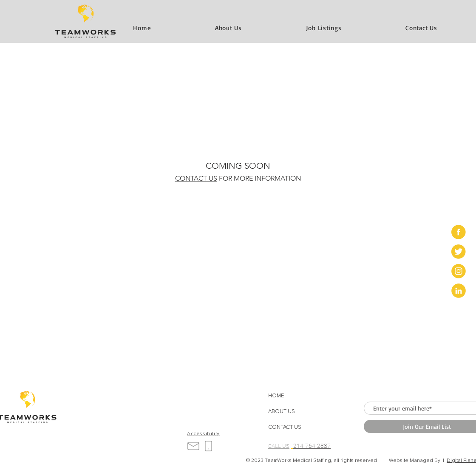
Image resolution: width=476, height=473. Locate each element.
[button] (421, 28)
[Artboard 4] (459, 291)
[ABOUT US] (292, 412)
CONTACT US (196, 178)
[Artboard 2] (459, 252)
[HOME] (292, 396)
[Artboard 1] (459, 232)
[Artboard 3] (459, 271)
